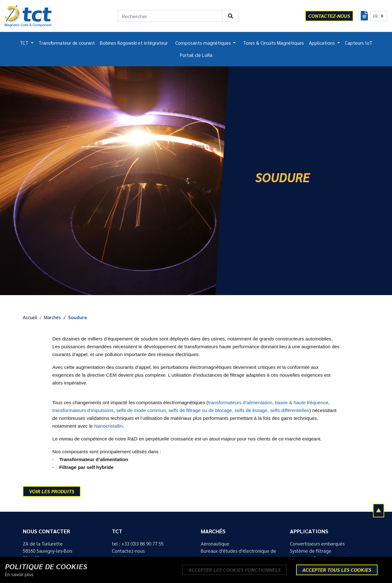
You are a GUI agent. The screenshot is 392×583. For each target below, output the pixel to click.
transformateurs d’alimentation (240, 402)
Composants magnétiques (204, 43)
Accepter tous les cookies (337, 570)
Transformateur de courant (67, 43)
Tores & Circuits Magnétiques (273, 43)
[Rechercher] (170, 16)
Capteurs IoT (359, 43)
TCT (25, 43)
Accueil (30, 317)
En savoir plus (19, 574)
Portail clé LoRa (196, 55)
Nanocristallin (108, 426)
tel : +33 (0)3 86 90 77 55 (138, 544)
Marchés (52, 317)
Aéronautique (215, 544)
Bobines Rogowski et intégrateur (134, 43)
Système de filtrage (311, 551)
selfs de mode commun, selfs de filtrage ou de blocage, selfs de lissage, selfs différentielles (213, 410)
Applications (323, 43)
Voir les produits (52, 491)
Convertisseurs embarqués (317, 544)
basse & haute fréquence (302, 402)
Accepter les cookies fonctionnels (235, 570)
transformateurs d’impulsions (83, 410)
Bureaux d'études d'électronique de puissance (238, 554)
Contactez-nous (128, 551)
